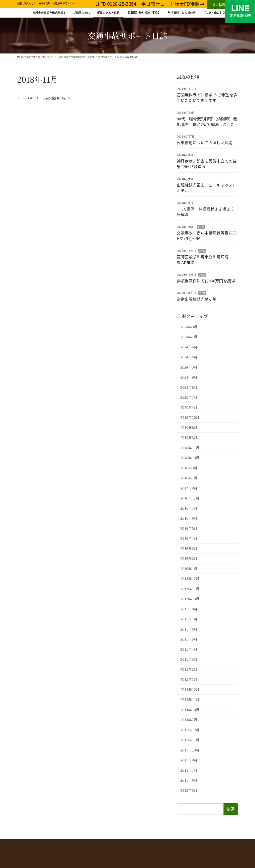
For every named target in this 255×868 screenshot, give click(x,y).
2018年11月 (190, 447)
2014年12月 (190, 689)
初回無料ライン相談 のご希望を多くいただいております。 (207, 97)
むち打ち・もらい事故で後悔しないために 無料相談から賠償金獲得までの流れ (72, 845)
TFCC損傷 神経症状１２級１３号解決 (205, 211)
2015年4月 (189, 649)
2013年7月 (189, 770)
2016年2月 (189, 558)
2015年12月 (190, 579)
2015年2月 (189, 669)
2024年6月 (189, 347)
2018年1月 (189, 478)
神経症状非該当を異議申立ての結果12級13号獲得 (207, 164)
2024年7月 (189, 337)
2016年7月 (189, 508)
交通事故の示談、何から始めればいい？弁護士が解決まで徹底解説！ (168, 842)
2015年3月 (189, 659)
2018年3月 (189, 468)
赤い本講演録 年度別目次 (211, 845)
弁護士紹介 (147, 847)
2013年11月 (190, 740)
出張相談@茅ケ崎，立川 (58, 98)
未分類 (201, 227)
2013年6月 (189, 780)
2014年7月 (189, 720)
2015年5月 (189, 639)
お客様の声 (127, 847)
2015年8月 (189, 609)
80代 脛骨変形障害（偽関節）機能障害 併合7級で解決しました (207, 121)
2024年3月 (189, 367)
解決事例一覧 (28, 847)
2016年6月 (189, 518)
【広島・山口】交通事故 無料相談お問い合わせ (208, 847)
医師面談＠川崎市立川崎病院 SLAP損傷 (205, 259)
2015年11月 (190, 589)
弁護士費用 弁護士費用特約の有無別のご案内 (147, 845)
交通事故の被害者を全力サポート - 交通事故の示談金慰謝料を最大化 (86, 842)
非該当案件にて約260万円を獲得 (206, 280)
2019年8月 (189, 427)
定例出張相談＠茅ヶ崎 (197, 299)
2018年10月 (190, 458)
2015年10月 (190, 599)
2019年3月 (189, 437)
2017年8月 (189, 488)
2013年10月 (190, 750)
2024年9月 (189, 327)
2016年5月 (189, 528)
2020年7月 (189, 397)
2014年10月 (190, 709)
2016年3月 (189, 548)
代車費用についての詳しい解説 (204, 142)
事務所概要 (167, 847)
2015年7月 (189, 619)
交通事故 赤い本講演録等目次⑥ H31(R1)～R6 (209, 235)
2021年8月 (189, 387)
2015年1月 (189, 679)
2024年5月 (189, 357)
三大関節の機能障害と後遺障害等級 (94, 847)
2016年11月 (190, 498)
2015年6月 (189, 629)
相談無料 (223, 4)
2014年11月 (190, 699)
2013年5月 (189, 790)
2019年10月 (190, 417)
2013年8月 (189, 760)
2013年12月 (190, 730)
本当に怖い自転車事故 (55, 847)
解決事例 (184, 845)
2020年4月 (189, 407)
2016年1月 (189, 568)
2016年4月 (189, 538)
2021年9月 (189, 377)
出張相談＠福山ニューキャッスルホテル (207, 187)
